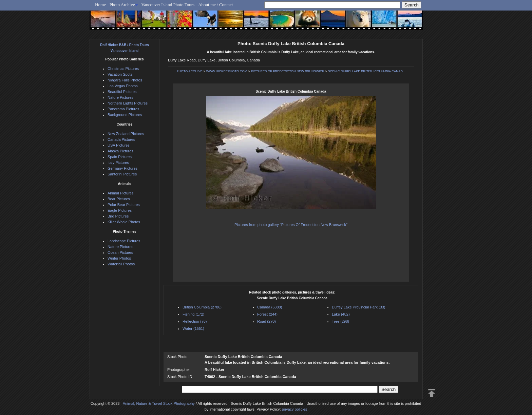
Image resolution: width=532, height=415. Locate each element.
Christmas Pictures (123, 69)
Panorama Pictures (123, 109)
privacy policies (295, 409)
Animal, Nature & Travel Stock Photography (159, 403)
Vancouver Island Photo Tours (168, 5)
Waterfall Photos (121, 264)
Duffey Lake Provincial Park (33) (359, 307)
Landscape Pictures (124, 241)
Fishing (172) (193, 314)
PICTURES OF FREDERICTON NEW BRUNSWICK (287, 71)
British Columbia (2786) (202, 307)
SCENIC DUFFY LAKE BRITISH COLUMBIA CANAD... (366, 71)
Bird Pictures (118, 216)
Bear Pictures (119, 199)
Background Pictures (125, 115)
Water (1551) (193, 328)
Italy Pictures (118, 163)
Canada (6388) (270, 307)
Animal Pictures (120, 193)
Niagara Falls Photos (125, 80)
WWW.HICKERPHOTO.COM (226, 71)
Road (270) (267, 321)
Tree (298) (340, 321)
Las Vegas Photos (123, 86)
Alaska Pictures (120, 151)
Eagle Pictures (120, 210)
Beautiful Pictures (122, 92)
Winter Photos (119, 258)
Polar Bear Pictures (124, 205)
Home (100, 5)
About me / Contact (215, 5)
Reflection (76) (195, 321)
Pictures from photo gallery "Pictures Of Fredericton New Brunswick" (291, 225)
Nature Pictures (120, 97)
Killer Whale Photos (124, 222)
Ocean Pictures (120, 252)
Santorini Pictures (122, 174)
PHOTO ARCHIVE (189, 71)
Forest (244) (267, 314)
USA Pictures (119, 145)
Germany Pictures (122, 168)
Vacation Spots (120, 74)
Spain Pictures (120, 157)
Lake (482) (341, 314)
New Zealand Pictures (126, 134)
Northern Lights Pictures (128, 103)
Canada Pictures (121, 139)
